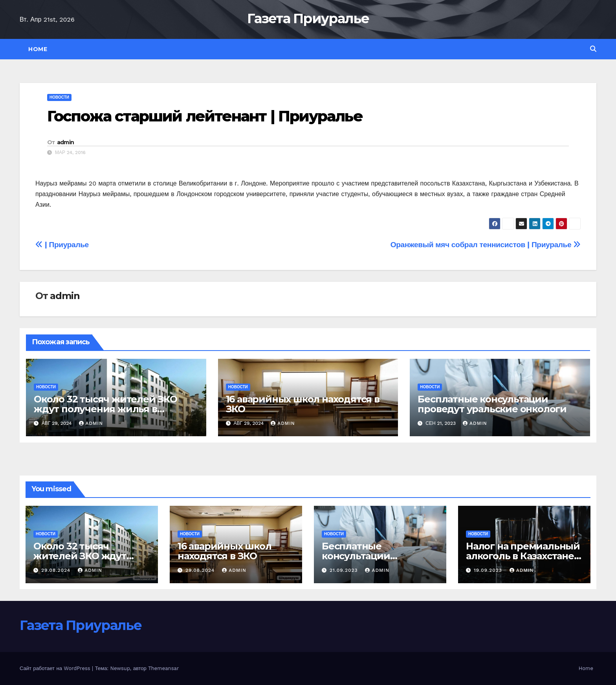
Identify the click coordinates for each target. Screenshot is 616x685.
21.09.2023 (345, 570)
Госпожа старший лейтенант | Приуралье (205, 116)
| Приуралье (62, 245)
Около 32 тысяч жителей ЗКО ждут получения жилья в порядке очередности (105, 409)
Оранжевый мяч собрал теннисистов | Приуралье (486, 245)
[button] (593, 49)
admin (66, 142)
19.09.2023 (489, 570)
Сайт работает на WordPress (56, 668)
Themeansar (163, 668)
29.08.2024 (57, 570)
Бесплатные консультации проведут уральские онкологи (492, 404)
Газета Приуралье (308, 18)
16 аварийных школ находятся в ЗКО (303, 404)
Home (38, 49)
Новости (59, 97)
